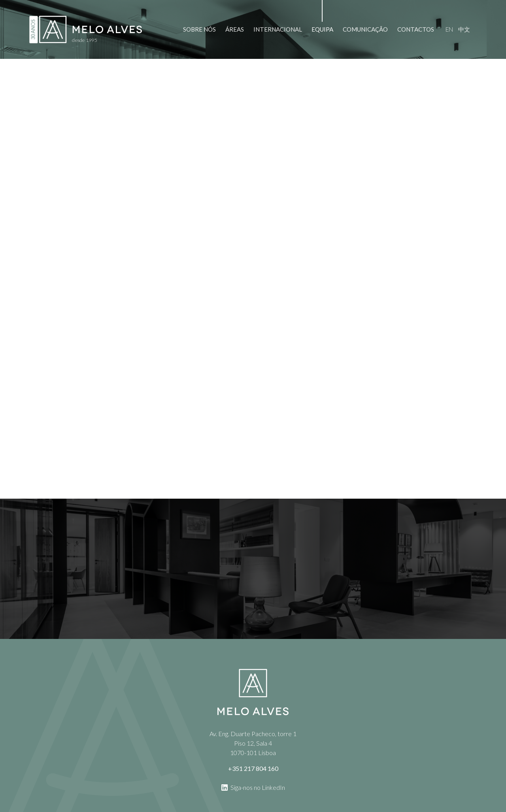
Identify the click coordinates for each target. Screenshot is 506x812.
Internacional (278, 29)
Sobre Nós (199, 29)
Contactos (416, 29)
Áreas (235, 29)
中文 (464, 29)
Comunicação (365, 29)
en (449, 29)
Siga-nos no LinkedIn (253, 787)
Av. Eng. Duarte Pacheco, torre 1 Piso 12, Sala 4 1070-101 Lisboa (253, 743)
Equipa (322, 29)
